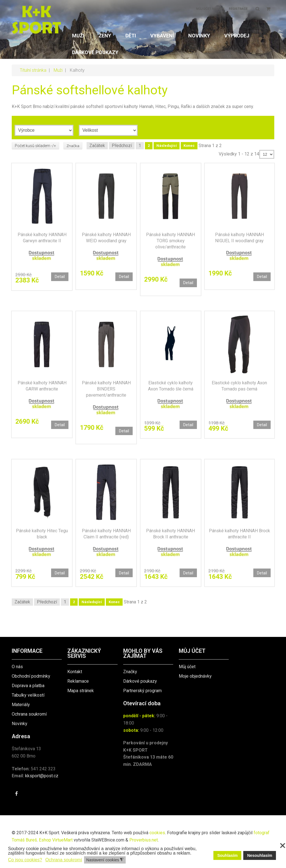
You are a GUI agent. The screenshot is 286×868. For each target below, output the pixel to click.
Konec (189, 146)
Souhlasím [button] (227, 855)
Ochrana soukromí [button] (64, 860)
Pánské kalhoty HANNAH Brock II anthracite (171, 543)
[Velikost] (108, 130)
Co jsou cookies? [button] (25, 860)
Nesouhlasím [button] (260, 855)
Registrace (238, 9)
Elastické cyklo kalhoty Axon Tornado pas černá (239, 391)
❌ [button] (283, 846)
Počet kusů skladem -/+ (35, 146)
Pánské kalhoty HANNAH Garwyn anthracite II (42, 240)
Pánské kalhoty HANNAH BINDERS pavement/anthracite (106, 395)
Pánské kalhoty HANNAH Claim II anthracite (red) (106, 543)
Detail (58, 278)
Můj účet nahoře (210, 9)
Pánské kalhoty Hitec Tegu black (42, 543)
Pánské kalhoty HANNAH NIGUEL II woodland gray (239, 240)
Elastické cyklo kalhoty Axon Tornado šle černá (171, 391)
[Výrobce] (44, 130)
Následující (167, 146)
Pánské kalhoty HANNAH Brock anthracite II (239, 543)
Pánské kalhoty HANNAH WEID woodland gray (106, 240)
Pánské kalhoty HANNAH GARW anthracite (42, 391)
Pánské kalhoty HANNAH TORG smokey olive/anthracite (171, 243)
